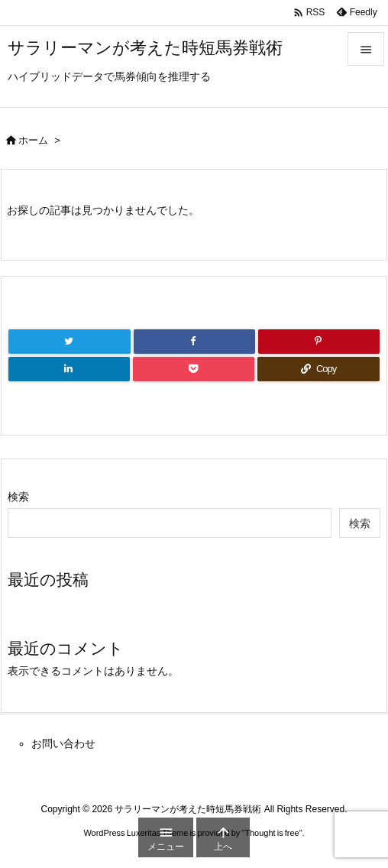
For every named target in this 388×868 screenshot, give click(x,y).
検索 (18, 497)
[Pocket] (194, 369)
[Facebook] (194, 342)
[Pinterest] (319, 342)
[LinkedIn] (69, 369)
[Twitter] (70, 342)
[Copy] (318, 369)
